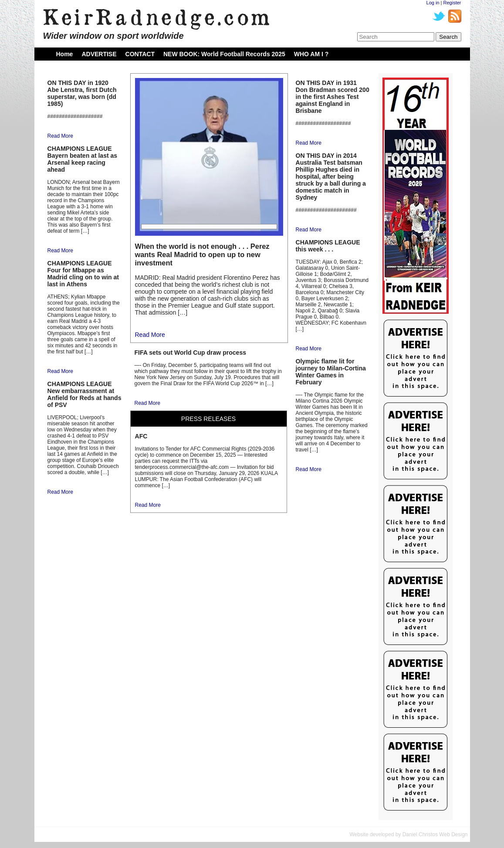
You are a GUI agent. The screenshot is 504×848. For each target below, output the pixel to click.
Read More (60, 136)
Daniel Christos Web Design (435, 834)
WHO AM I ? (311, 54)
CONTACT (140, 54)
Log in (433, 3)
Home (65, 54)
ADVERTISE (99, 54)
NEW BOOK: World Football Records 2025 (224, 54)
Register (452, 3)
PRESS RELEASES (208, 419)
